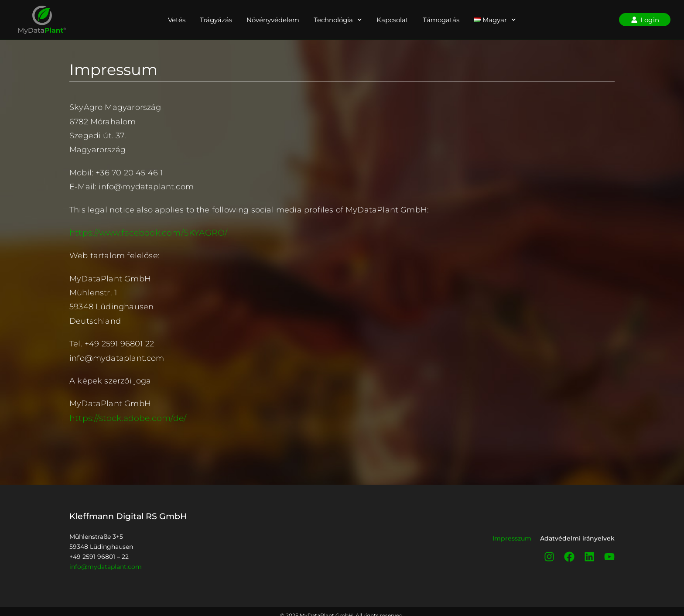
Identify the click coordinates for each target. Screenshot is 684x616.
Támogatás (441, 20)
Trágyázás (216, 20)
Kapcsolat (392, 20)
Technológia (338, 20)
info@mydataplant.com (106, 566)
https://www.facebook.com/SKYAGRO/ (145, 233)
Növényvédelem (273, 20)
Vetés (177, 20)
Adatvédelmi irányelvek (577, 537)
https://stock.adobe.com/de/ (125, 418)
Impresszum (512, 537)
